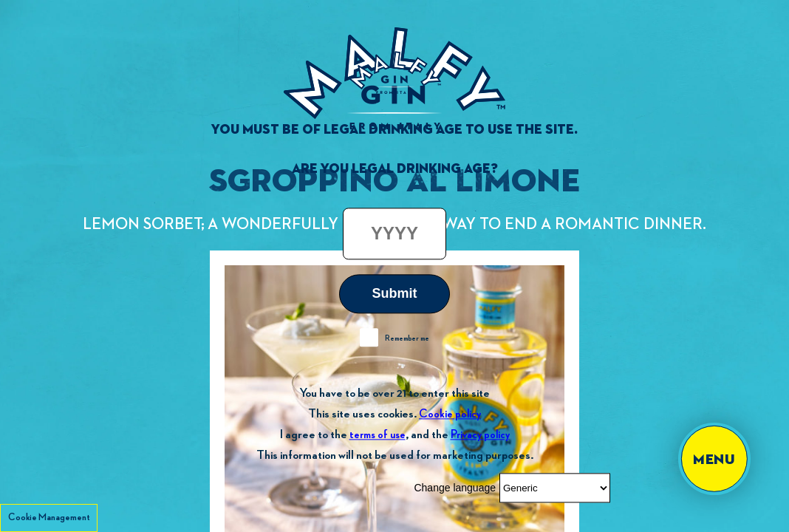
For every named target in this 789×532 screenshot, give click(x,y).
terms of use (378, 435)
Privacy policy (480, 435)
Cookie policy (450, 414)
